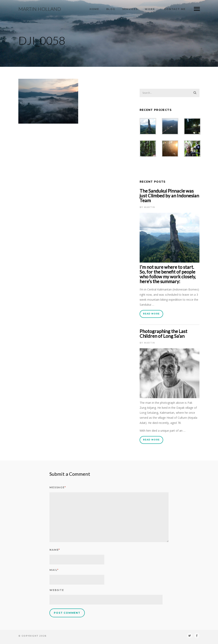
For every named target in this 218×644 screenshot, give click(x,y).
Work (150, 9)
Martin (149, 207)
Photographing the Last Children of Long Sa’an (163, 334)
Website (57, 590)
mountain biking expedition (165, 300)
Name (55, 550)
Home (94, 9)
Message (58, 487)
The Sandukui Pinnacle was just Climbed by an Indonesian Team (169, 196)
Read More (151, 314)
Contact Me (175, 9)
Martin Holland (40, 9)
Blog (111, 9)
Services (130, 9)
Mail (54, 570)
